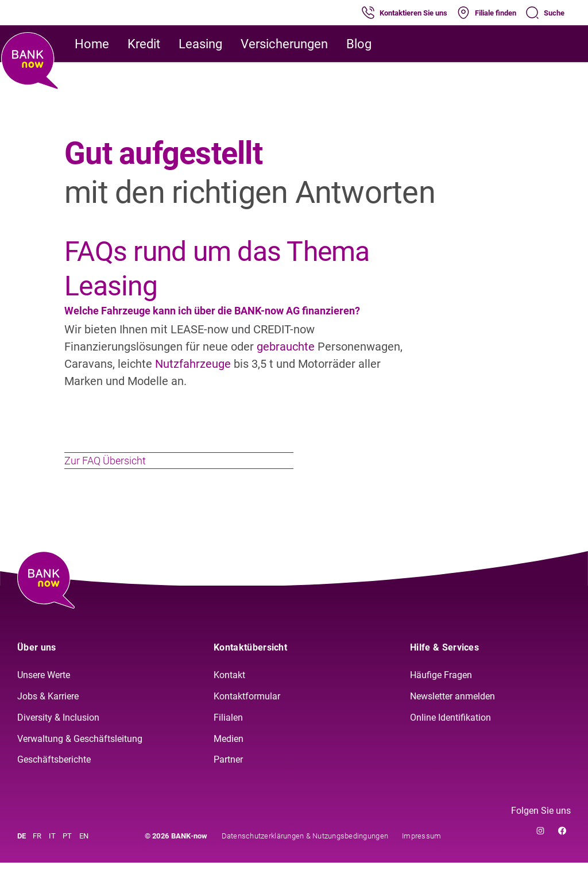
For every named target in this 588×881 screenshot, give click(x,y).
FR (37, 854)
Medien (229, 757)
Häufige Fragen (441, 693)
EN (84, 854)
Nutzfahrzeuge (194, 364)
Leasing (200, 44)
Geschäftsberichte (54, 778)
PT (67, 854)
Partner (228, 778)
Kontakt (229, 693)
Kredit (144, 44)
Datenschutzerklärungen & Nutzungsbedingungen (305, 854)
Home (92, 44)
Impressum (421, 854)
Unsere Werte (44, 693)
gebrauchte (287, 347)
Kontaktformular (247, 714)
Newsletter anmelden (452, 714)
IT (53, 854)
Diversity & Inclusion (58, 735)
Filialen (228, 735)
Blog (359, 44)
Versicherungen (284, 44)
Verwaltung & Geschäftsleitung (80, 757)
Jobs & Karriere (48, 714)
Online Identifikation (450, 735)
